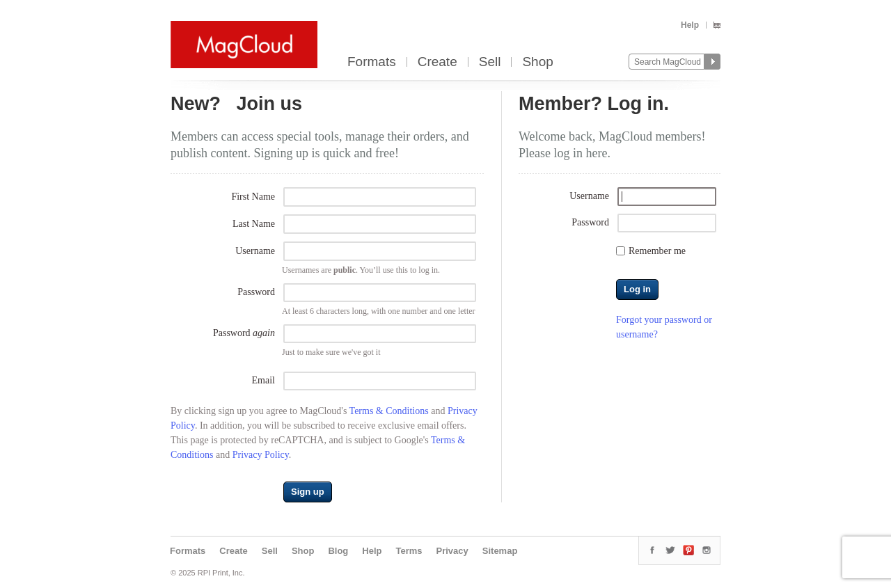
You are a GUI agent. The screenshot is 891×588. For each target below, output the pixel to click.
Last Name (254, 224)
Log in (637, 289)
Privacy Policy (261, 455)
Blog (338, 551)
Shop (537, 62)
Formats (372, 62)
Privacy (452, 551)
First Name (253, 197)
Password (256, 292)
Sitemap (500, 551)
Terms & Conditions (389, 411)
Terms (409, 551)
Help (690, 25)
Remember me (651, 251)
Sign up (308, 492)
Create (437, 62)
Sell (490, 62)
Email (263, 380)
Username (255, 251)
